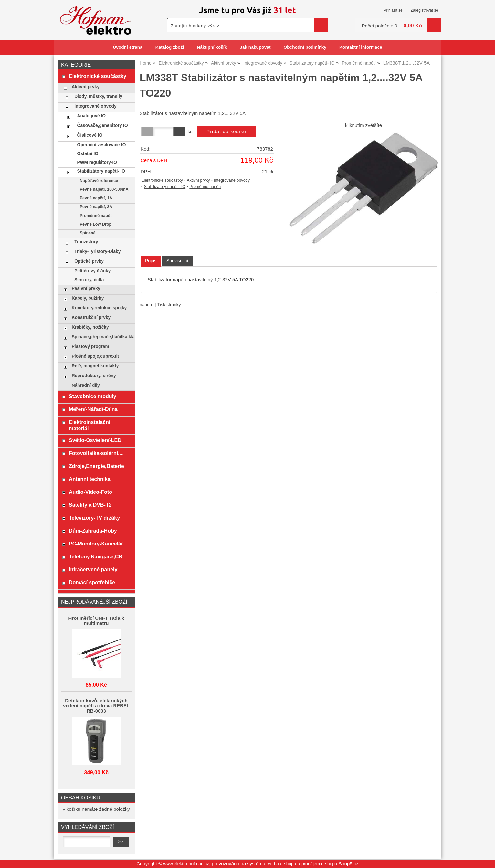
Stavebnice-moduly (93, 396)
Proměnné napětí (205, 187)
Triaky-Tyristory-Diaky (97, 252)
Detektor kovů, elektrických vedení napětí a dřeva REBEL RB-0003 (96, 706)
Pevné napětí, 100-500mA (104, 189)
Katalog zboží (170, 47)
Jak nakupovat (255, 47)
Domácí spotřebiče (92, 582)
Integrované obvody (232, 180)
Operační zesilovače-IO (102, 145)
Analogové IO (91, 116)
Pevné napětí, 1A (96, 198)
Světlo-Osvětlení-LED (95, 440)
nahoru (147, 305)
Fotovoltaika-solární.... (96, 453)
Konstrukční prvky (91, 318)
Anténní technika (90, 479)
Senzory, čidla (89, 280)
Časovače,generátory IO (103, 126)
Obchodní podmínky (305, 47)
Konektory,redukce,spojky (99, 308)
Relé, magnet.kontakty (95, 366)
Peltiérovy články (92, 271)
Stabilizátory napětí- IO (165, 187)
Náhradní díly (86, 385)
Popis (151, 261)
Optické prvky (89, 261)
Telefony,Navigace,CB (96, 556)
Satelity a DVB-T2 (90, 505)
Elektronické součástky (162, 180)
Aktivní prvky (198, 180)
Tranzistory (86, 242)
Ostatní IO (88, 154)
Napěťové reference (99, 181)
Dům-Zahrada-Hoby (93, 531)
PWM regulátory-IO (97, 162)
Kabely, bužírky (88, 298)
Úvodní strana (127, 47)
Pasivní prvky (86, 288)
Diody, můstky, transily (98, 96)
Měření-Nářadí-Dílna (93, 409)
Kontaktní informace (361, 47)
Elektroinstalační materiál (90, 425)
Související (177, 261)
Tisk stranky (169, 305)
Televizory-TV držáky (94, 518)
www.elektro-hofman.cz (186, 864)
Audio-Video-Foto (90, 492)
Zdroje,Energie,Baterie (96, 466)
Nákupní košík (212, 47)
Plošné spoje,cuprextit (95, 356)
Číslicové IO (90, 135)
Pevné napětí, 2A (96, 207)
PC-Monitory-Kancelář (96, 544)
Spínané (88, 233)
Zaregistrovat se (424, 10)
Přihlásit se (393, 10)
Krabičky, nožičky (90, 327)
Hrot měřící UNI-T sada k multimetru (96, 621)
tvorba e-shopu (281, 864)
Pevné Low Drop (96, 224)
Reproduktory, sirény (94, 376)
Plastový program (90, 347)
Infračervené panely (93, 569)
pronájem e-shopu (319, 864)
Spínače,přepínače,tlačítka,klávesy (102, 337)
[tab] (151, 261)
